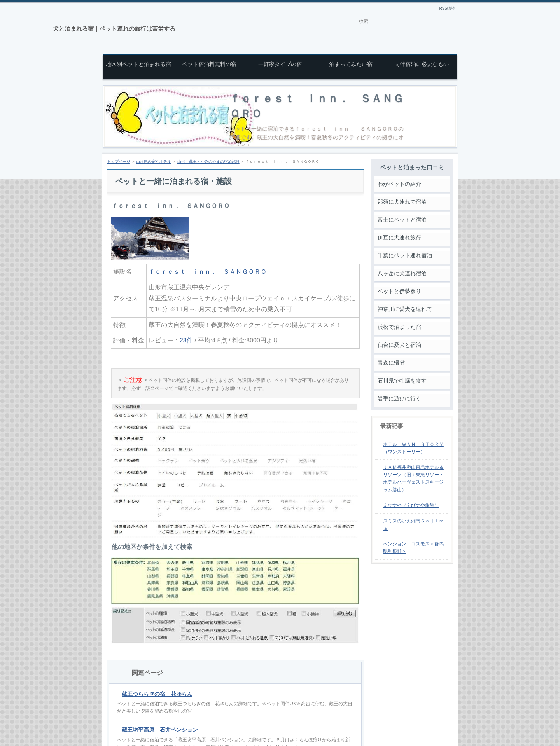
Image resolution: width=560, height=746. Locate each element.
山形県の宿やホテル (154, 162)
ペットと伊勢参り (399, 291)
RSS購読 (447, 8)
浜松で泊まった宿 (399, 327)
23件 (186, 340)
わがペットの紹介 (399, 184)
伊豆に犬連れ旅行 (399, 238)
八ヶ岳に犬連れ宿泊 (402, 273)
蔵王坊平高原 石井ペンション (160, 730)
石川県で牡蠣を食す (402, 381)
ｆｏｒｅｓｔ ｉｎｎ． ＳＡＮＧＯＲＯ (208, 272)
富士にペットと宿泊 (402, 220)
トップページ (119, 162)
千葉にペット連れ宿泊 (405, 255)
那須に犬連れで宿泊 (402, 202)
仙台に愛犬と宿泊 (399, 345)
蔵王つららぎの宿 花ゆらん (157, 694)
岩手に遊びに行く (399, 398)
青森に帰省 (391, 363)
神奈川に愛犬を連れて (405, 309)
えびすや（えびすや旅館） (411, 505)
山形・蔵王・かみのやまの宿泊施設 (208, 162)
